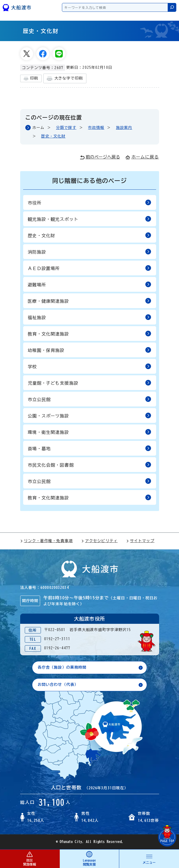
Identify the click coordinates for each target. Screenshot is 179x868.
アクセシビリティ (99, 541)
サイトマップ (140, 541)
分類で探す (66, 128)
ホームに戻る (142, 157)
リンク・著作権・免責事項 (46, 541)
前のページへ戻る (100, 157)
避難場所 (90, 284)
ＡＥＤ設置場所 (90, 268)
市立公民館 (90, 399)
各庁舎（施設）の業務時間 (62, 667)
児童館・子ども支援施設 (90, 383)
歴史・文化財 (53, 136)
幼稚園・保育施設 (90, 350)
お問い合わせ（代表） (58, 685)
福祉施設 (90, 317)
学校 (90, 366)
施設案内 (124, 128)
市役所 (90, 202)
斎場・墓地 (90, 448)
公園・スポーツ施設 (90, 415)
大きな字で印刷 (65, 79)
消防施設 (90, 252)
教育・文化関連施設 (90, 334)
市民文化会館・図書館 (90, 465)
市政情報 (96, 128)
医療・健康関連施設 (90, 301)
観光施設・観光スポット (90, 219)
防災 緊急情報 (30, 858)
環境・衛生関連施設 (90, 432)
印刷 (31, 79)
